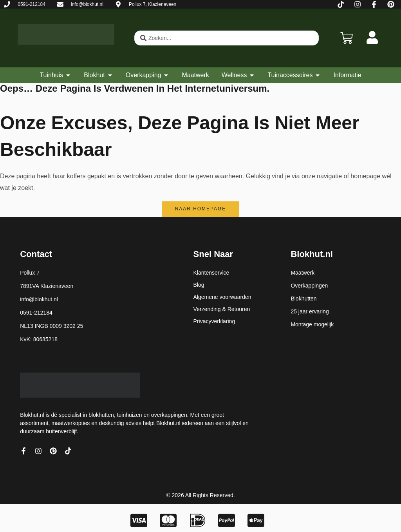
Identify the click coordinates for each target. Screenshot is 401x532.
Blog (199, 285)
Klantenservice (211, 273)
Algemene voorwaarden (222, 297)
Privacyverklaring (214, 321)
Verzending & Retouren (222, 309)
